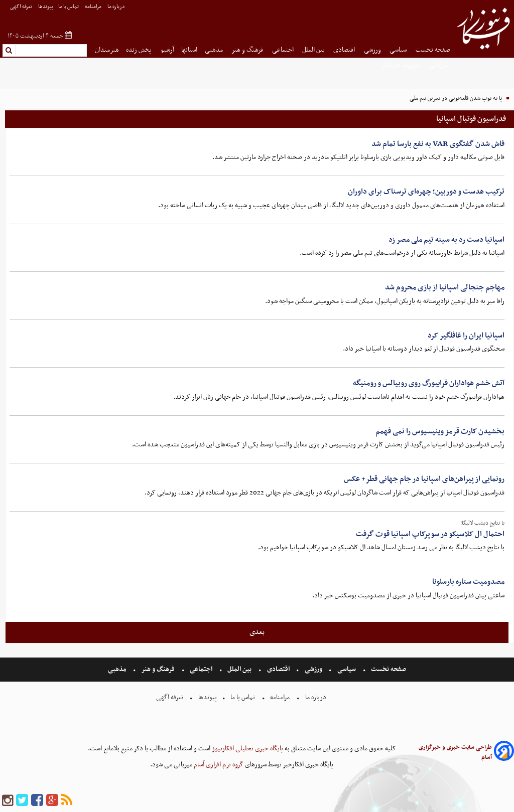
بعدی (257, 632)
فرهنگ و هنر (248, 50)
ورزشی (373, 50)
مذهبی (215, 50)
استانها (189, 50)
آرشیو (167, 50)
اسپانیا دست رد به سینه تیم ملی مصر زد (446, 240)
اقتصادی (345, 50)
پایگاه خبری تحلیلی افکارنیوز (247, 749)
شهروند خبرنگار (402, 65)
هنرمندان (107, 50)
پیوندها (46, 7)
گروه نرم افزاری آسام (218, 765)
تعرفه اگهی (22, 7)
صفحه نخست (433, 50)
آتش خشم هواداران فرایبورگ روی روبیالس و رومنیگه (429, 383)
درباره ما (117, 7)
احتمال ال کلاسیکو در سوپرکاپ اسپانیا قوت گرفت (430, 534)
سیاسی (399, 50)
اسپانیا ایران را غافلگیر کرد (466, 336)
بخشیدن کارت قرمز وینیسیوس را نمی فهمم (440, 431)
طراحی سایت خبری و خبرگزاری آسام (455, 752)
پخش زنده (140, 50)
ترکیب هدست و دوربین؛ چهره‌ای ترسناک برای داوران (426, 192)
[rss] (67, 801)
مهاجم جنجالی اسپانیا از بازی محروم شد (445, 287)
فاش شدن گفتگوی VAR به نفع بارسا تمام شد (438, 144)
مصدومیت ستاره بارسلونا (468, 582)
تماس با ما (69, 7)
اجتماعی (284, 50)
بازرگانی (440, 65)
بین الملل (314, 50)
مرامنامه (94, 7)
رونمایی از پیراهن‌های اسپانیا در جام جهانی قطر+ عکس (424, 479)
